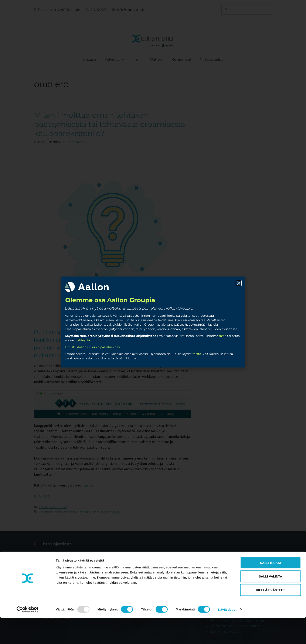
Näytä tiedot (227, 636)
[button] (239, 283)
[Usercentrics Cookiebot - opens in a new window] (28, 636)
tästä (223, 336)
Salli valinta (271, 602)
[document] (153, 322)
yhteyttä (84, 340)
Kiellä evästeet (271, 616)
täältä (197, 354)
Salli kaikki (270, 589)
